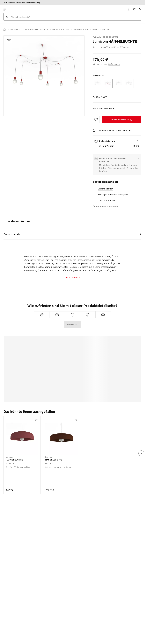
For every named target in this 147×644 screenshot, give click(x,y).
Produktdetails (12, 234)
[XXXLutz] (17, 9)
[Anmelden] (128, 9)
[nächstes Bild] (141, 453)
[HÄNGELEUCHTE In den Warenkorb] (122, 120)
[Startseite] (5, 30)
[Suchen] (7, 17)
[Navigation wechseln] (5, 9)
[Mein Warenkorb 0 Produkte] (140, 9)
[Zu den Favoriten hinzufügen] (96, 120)
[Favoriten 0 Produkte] (134, 9)
